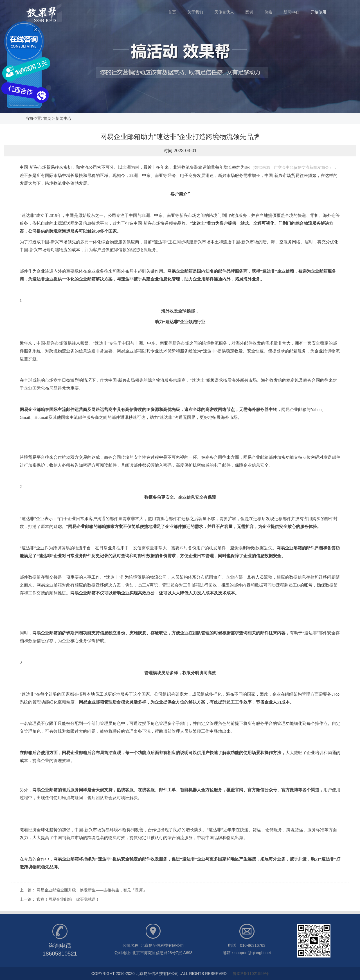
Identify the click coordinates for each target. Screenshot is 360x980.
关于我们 (198, 10)
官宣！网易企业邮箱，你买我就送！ (68, 899)
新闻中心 (294, 10)
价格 (271, 10)
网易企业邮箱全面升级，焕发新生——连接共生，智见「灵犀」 (92, 890)
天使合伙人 (227, 10)
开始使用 (318, 12)
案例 (252, 10)
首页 (175, 10)
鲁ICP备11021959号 (251, 974)
